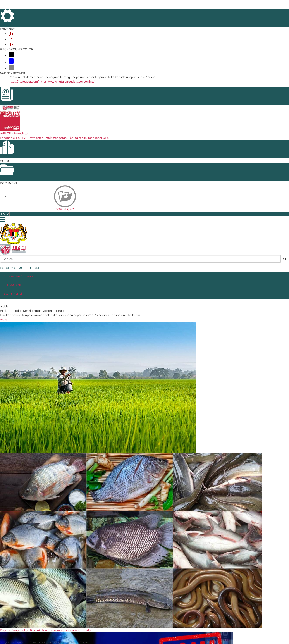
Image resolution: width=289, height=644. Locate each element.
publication (252, 468)
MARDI (176, 594)
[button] (22, 98)
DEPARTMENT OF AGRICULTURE (183, 606)
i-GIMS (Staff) (85, 571)
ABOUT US (36, 38)
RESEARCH (121, 38)
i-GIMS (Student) (87, 576)
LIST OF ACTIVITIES (248, 317)
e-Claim (80, 604)
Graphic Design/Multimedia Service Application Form (94, 619)
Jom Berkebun (162, 468)
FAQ (209, 13)
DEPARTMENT (226, 38)
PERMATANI (151, 154)
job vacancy (115, 318)
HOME (182, 13)
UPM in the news (225, 387)
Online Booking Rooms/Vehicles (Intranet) (93, 611)
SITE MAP (222, 13)
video (64, 387)
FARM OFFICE (66, 42)
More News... (251, 291)
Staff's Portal (180, 154)
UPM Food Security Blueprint (143, 571)
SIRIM (175, 599)
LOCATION (238, 13)
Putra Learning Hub (89, 586)
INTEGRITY (89, 42)
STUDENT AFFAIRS (177, 38)
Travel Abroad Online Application (89, 598)
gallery (145, 387)
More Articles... (39, 291)
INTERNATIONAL (146, 38)
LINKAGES (203, 38)
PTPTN (176, 589)
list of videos (251, 447)
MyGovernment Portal (186, 571)
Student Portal (85, 581)
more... (33, 220)
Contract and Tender (137, 576)
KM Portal (82, 591)
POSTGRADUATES (94, 38)
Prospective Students (116, 154)
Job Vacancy (132, 581)
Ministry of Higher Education (191, 576)
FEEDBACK (196, 13)
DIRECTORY (256, 13)
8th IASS (107, 42)
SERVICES (126, 42)
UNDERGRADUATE (62, 38)
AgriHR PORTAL (40, 42)
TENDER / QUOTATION (55, 318)
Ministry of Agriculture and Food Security (189, 583)
